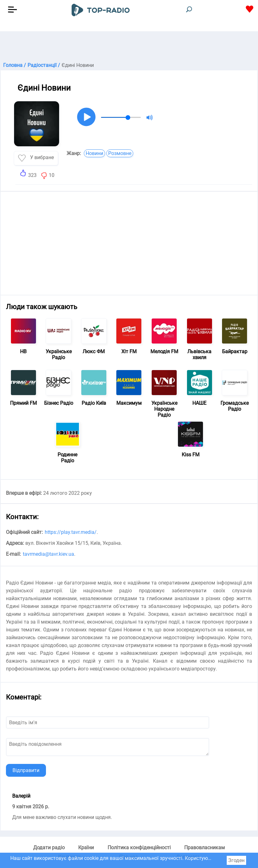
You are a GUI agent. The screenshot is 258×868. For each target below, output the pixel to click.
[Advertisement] (129, 47)
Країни (86, 848)
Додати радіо (49, 848)
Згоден (236, 860)
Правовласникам (205, 848)
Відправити (26, 770)
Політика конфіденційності (139, 848)
